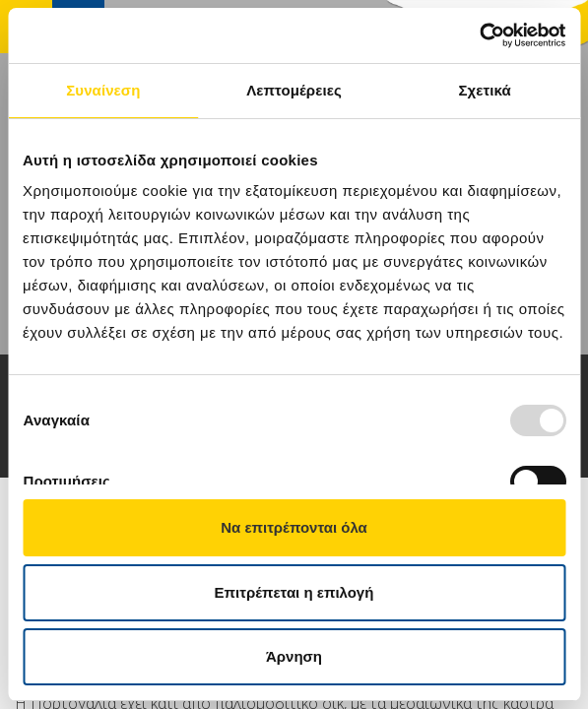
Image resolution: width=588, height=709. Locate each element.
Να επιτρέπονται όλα (294, 527)
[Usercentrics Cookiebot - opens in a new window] (479, 35)
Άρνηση (294, 656)
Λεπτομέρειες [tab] (294, 90)
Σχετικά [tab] (484, 90)
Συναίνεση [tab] (103, 90)
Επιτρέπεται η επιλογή (294, 592)
